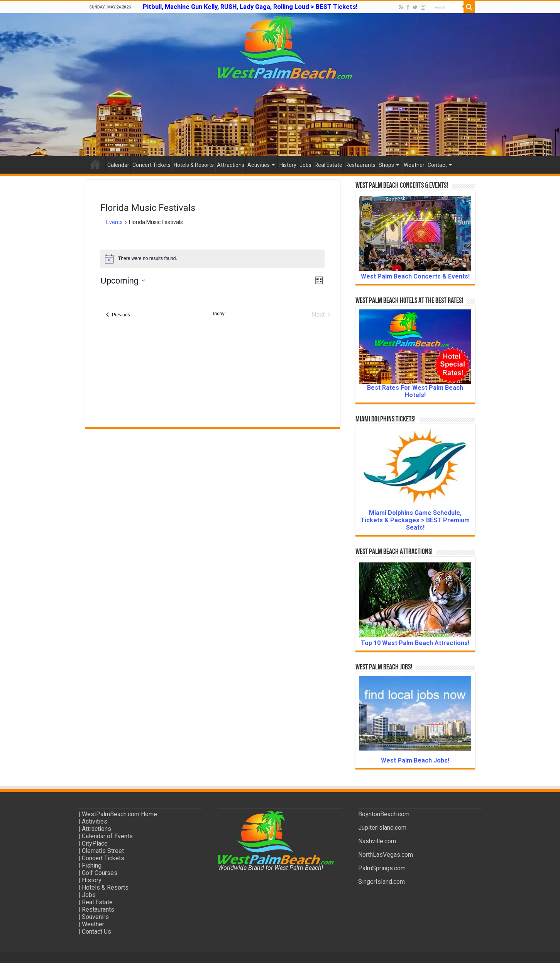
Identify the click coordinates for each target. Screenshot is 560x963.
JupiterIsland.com (382, 828)
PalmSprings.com (382, 868)
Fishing (92, 865)
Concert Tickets (151, 165)
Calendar (118, 165)
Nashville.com (377, 841)
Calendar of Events (107, 836)
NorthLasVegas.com (386, 855)
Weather (414, 165)
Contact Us (96, 932)
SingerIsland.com (382, 882)
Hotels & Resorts (194, 165)
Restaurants (360, 165)
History (288, 165)
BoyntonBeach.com (384, 814)
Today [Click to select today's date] (218, 314)
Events (114, 222)
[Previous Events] (118, 315)
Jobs (305, 165)
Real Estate (328, 165)
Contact (437, 165)
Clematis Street (103, 851)
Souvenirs (95, 917)
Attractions (231, 165)
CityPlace (95, 843)
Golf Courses (100, 873)
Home (95, 164)
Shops (386, 165)
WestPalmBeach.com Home (119, 814)
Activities (259, 165)
